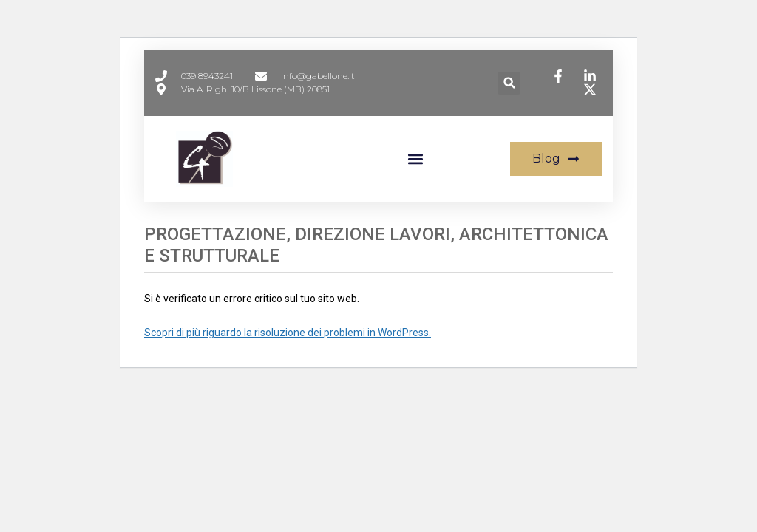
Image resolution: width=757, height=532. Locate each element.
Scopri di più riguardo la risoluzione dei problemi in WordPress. (288, 332)
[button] (509, 83)
